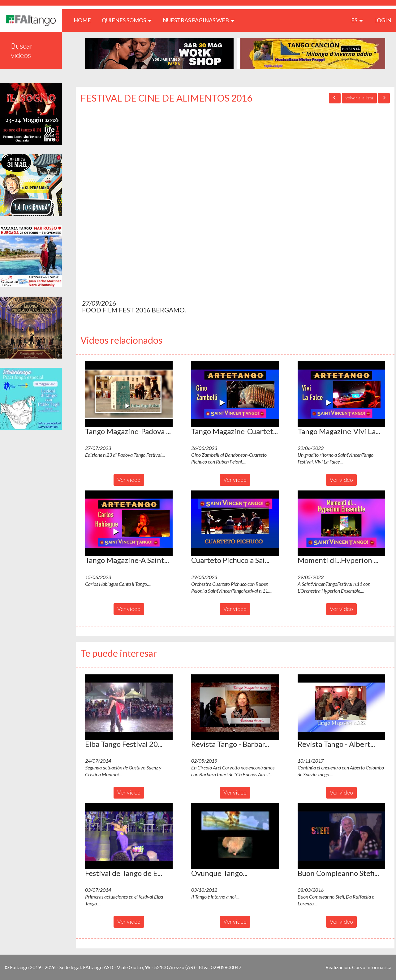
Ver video (129, 480)
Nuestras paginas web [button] (199, 20)
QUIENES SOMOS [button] (127, 20)
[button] (129, 394)
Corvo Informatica (372, 967)
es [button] (357, 20)
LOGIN (383, 20)
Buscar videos (22, 50)
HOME (85, 20)
